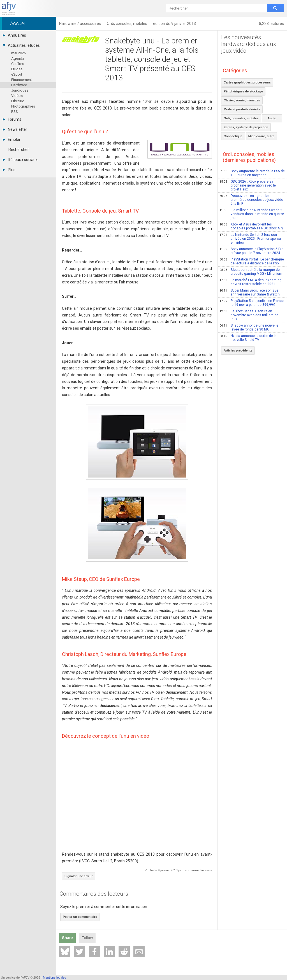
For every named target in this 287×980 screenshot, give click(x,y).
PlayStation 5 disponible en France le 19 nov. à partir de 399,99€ (252, 303)
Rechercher (19, 150)
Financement (22, 80)
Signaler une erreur (79, 876)
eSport (17, 74)
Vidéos (17, 96)
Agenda (18, 58)
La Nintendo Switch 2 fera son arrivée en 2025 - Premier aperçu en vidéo (250, 239)
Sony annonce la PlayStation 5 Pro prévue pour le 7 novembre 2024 (251, 251)
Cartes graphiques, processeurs (247, 82)
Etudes (17, 69)
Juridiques (20, 90)
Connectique (233, 136)
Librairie (18, 101)
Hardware (19, 85)
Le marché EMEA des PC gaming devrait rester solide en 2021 (250, 282)
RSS (15, 112)
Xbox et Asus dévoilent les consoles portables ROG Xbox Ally (251, 226)
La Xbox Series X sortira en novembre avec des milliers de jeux (249, 315)
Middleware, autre (261, 136)
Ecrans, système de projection (246, 127)
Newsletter (15, 129)
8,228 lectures (271, 24)
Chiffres (18, 64)
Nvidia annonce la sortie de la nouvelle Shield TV (248, 338)
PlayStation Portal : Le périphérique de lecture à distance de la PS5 (252, 261)
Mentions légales (55, 977)
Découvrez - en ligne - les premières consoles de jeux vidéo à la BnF (251, 200)
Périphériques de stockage (243, 91)
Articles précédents (238, 350)
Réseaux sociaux (20, 160)
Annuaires (14, 35)
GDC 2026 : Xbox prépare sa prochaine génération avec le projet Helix (248, 185)
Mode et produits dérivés (242, 109)
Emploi (11, 139)
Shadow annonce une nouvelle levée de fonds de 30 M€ (249, 327)
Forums (12, 119)
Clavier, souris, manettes (242, 100)
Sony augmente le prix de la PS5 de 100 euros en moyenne (252, 173)
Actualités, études (21, 45)
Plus (9, 170)
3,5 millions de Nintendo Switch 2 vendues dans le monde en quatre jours (252, 214)
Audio (272, 118)
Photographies (23, 106)
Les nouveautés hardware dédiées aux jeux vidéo (249, 44)
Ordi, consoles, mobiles (241, 118)
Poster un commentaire (80, 917)
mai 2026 (18, 53)
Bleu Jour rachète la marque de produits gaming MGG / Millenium (251, 272)
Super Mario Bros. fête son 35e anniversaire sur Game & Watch (250, 292)
